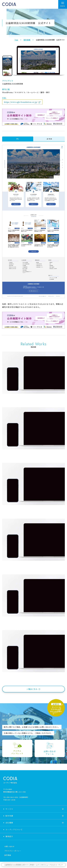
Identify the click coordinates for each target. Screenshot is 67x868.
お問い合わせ (9, 846)
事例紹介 (9, 836)
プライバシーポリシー (13, 851)
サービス (9, 809)
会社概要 (9, 823)
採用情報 (8, 855)
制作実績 (9, 816)
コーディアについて (14, 830)
